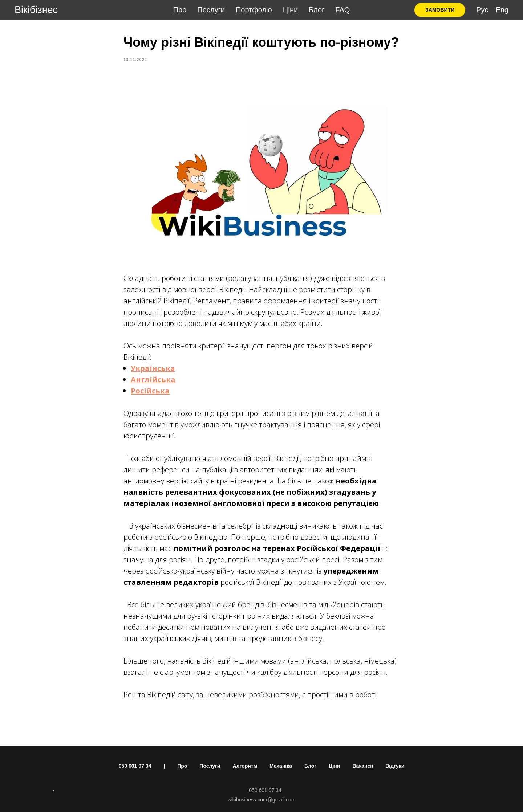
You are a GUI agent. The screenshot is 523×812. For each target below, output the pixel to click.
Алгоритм (245, 766)
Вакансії (363, 766)
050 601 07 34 (135, 766)
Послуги (211, 10)
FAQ (342, 10)
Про (180, 10)
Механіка (281, 766)
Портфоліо (254, 10)
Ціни (290, 10)
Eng (502, 10)
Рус (482, 10)
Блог (317, 10)
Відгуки (395, 766)
